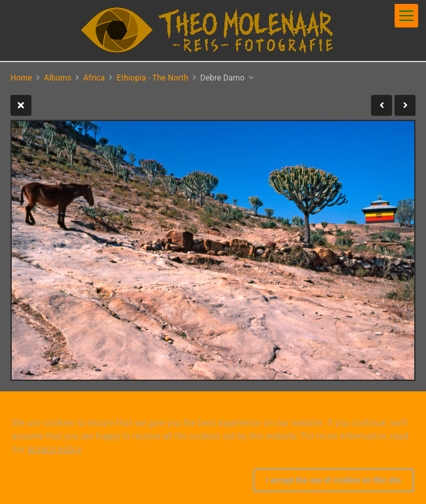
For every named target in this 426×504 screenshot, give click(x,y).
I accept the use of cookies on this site (334, 480)
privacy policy (54, 449)
